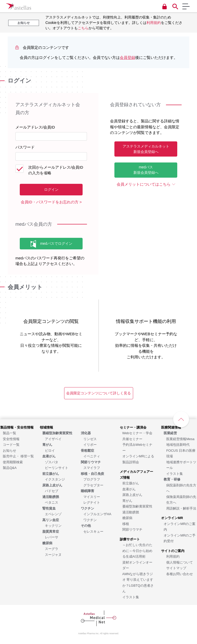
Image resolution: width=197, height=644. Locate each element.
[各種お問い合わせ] (180, 574)
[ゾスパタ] (52, 462)
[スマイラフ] (92, 468)
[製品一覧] (9, 433)
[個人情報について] (180, 562)
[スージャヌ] (53, 554)
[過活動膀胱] (131, 512)
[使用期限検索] (13, 462)
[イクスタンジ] (55, 479)
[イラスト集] (131, 597)
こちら (83, 28)
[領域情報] (46, 427)
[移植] (126, 524)
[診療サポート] (130, 539)
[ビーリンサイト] (57, 468)
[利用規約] (173, 556)
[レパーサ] (52, 537)
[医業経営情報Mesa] (180, 439)
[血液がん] (129, 489)
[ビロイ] (50, 450)
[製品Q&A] (10, 468)
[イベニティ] (92, 456)
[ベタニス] (52, 502)
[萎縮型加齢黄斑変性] (137, 506)
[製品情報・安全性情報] (17, 427)
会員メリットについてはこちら (144, 184)
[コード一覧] (11, 444)
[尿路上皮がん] (132, 495)
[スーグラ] (52, 548)
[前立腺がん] (131, 483)
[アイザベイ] (53, 439)
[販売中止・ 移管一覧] (18, 456)
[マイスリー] (92, 497)
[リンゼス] (90, 439)
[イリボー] (90, 444)
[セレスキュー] (93, 531)
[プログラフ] (92, 479)
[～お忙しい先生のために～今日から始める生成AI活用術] (137, 550)
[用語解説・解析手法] (181, 508)
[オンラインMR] (172, 518)
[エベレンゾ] (53, 514)
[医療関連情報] (171, 427)
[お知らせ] (9, 450)
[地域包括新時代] (178, 444)
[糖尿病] (127, 518)
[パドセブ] (52, 491)
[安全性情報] (11, 439)
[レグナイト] (92, 502)
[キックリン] (53, 525)
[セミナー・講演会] (133, 427)
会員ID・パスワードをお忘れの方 (50, 202)
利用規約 (154, 23)
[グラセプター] (93, 485)
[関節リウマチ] (132, 529)
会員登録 (127, 57)
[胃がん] (127, 500)
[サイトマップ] (176, 568)
